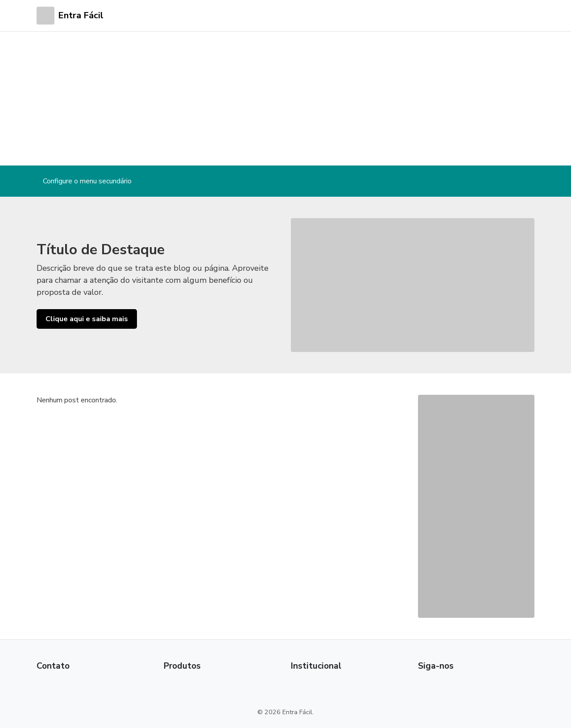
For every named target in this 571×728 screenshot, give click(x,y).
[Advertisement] (285, 99)
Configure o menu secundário (87, 181)
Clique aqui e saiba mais (87, 319)
